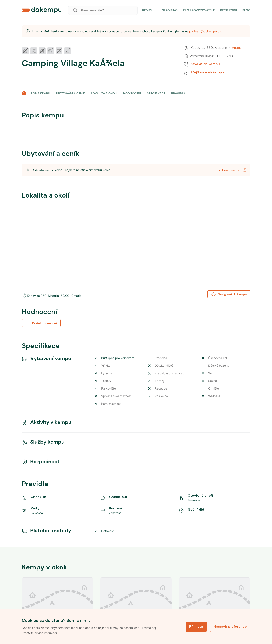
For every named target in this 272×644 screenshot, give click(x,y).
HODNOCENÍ (132, 93)
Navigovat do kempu (229, 294)
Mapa (235, 48)
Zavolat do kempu (205, 64)
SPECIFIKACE (156, 93)
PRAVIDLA (179, 93)
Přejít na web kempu (207, 72)
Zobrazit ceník (233, 170)
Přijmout (196, 627)
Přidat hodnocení (41, 323)
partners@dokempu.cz (205, 31)
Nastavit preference (230, 627)
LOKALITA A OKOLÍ (104, 93)
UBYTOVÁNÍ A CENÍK (71, 93)
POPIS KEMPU (40, 93)
